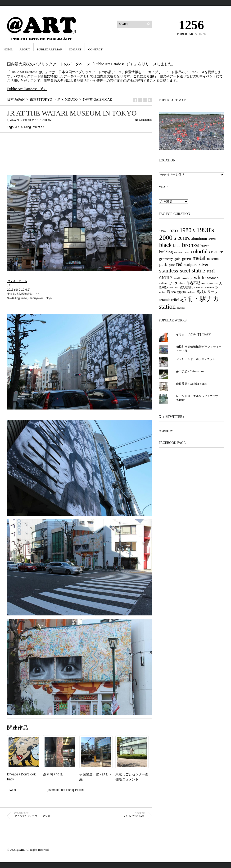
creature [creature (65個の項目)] (216, 252)
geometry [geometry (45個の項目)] (166, 259)
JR (17, 127)
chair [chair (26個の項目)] (187, 252)
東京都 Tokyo (41, 100)
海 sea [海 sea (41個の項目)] (171, 292)
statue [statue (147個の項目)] (198, 270)
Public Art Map (49, 49)
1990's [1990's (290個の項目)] (205, 230)
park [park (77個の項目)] (163, 264)
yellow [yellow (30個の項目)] (163, 283)
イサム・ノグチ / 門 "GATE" (194, 334)
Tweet (12, 790)
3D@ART (75, 49)
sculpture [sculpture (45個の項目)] (191, 265)
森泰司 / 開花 (53, 774)
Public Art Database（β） (27, 89)
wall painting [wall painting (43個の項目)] (183, 278)
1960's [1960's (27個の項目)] (163, 231)
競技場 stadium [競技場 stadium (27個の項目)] (186, 292)
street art (38, 127)
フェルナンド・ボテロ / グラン (196, 359)
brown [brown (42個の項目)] (205, 246)
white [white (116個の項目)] (200, 278)
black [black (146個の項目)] (165, 245)
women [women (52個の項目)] (213, 278)
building (26, 127)
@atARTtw (166, 431)
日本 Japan (16, 100)
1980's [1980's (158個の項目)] (187, 230)
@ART (20, 850)
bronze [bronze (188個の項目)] (190, 245)
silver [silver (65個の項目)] (204, 264)
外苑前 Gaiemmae (97, 100)
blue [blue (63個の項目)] (177, 245)
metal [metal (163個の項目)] (199, 258)
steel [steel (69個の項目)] (211, 271)
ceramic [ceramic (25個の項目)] (178, 252)
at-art (15, 120)
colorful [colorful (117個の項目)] (199, 251)
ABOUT (25, 49)
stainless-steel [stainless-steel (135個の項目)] (175, 271)
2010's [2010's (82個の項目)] (184, 238)
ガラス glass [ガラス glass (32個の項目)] (177, 283)
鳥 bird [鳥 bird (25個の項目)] (181, 308)
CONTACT (95, 49)
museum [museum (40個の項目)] (213, 259)
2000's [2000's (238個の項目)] (168, 238)
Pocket (79, 790)
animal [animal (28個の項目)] (212, 239)
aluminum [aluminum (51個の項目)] (199, 238)
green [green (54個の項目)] (187, 259)
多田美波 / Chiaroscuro (190, 371)
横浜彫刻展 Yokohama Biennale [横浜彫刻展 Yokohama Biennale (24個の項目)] (197, 287)
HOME (8, 49)
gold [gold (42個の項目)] (177, 259)
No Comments (143, 120)
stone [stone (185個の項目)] (166, 277)
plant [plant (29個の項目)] (172, 265)
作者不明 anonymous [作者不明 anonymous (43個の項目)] (202, 283)
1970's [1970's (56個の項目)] (173, 231)
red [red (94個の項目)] (179, 264)
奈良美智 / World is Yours (191, 384)
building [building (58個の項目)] (166, 252)
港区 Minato (68, 100)
